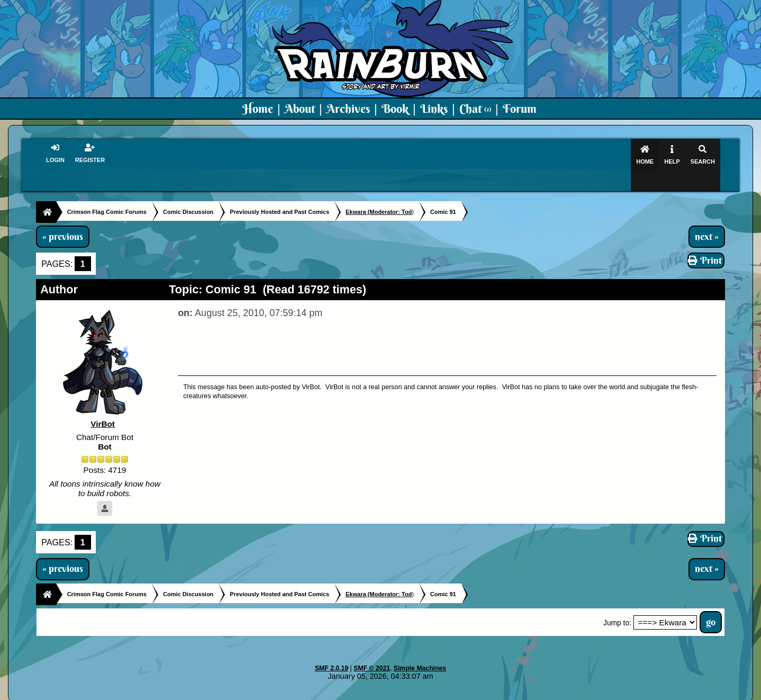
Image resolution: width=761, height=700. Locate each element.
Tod (407, 191)
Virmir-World (464, 693)
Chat (475, 109)
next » (707, 216)
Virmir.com (363, 693)
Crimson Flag (412, 693)
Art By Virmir (540, 693)
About (300, 109)
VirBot (103, 404)
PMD (501, 693)
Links (434, 109)
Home (258, 109)
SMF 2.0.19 (332, 648)
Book (395, 109)
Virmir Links (591, 693)
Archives (348, 109)
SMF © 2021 (372, 648)
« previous (63, 216)
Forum (520, 109)
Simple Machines (420, 648)
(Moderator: (374, 191)
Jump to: (617, 602)
